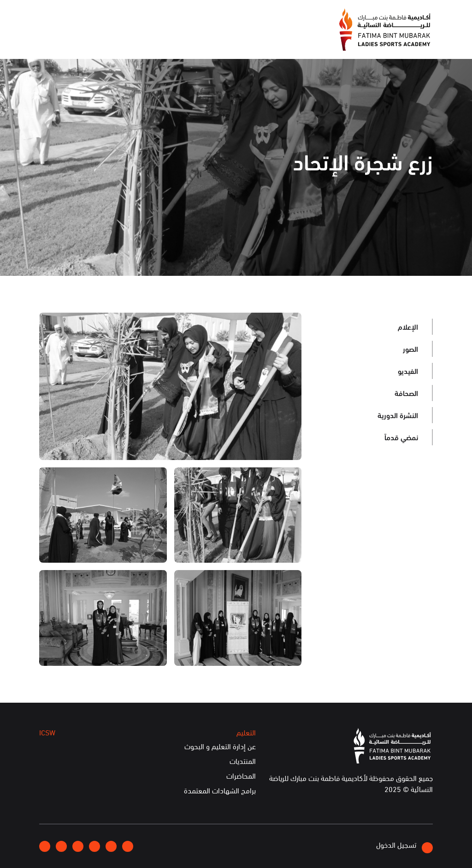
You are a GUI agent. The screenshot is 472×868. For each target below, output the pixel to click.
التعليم (159, 40)
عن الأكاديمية (282, 40)
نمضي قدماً (401, 437)
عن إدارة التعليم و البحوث (220, 746)
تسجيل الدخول (404, 846)
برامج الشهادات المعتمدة (220, 791)
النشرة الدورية (398, 415)
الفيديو (408, 370)
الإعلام (237, 40)
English (77, 16)
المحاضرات (241, 776)
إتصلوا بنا (112, 16)
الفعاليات (198, 40)
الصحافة (406, 393)
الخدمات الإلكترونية (72, 40)
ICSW (125, 40)
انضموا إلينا (153, 17)
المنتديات (243, 761)
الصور (410, 348)
